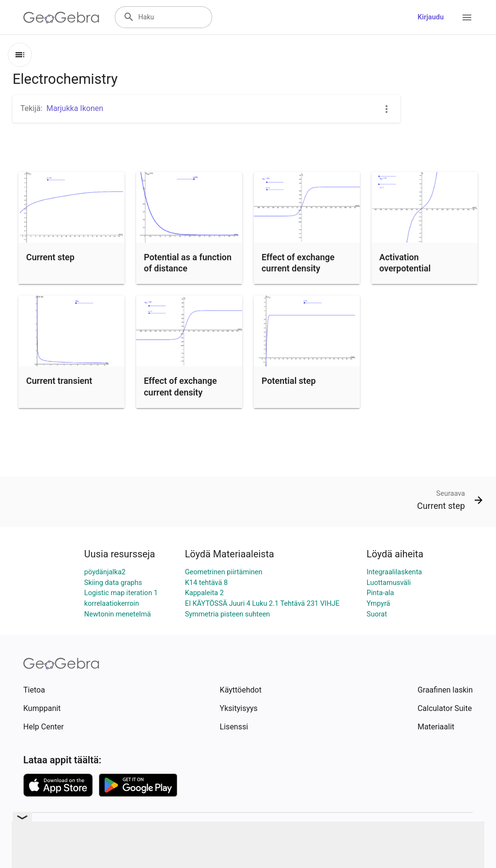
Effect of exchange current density (298, 263)
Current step (50, 257)
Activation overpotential (405, 263)
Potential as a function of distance (188, 263)
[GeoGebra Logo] (61, 17)
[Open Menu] (467, 17)
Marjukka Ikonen (75, 108)
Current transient (59, 381)
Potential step (289, 381)
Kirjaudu (431, 17)
